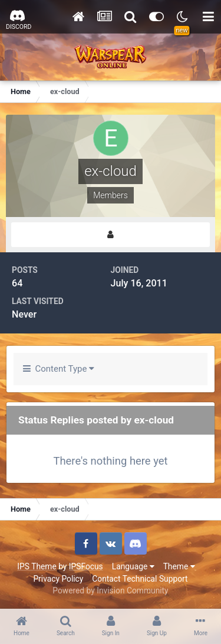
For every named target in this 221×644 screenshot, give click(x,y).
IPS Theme (37, 566)
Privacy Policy (58, 579)
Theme (179, 566)
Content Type (59, 369)
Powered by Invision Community (110, 590)
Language (133, 566)
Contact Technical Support (140, 579)
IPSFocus (86, 566)
